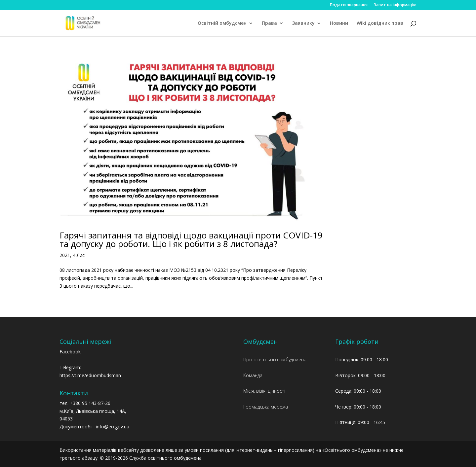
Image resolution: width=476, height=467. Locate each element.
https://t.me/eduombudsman (90, 375)
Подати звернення (349, 5)
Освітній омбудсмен (222, 23)
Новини (339, 23)
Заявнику (303, 23)
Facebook (70, 352)
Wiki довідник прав (380, 23)
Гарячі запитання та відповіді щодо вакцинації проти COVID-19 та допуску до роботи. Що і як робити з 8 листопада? (191, 239)
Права (269, 23)
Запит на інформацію (395, 5)
